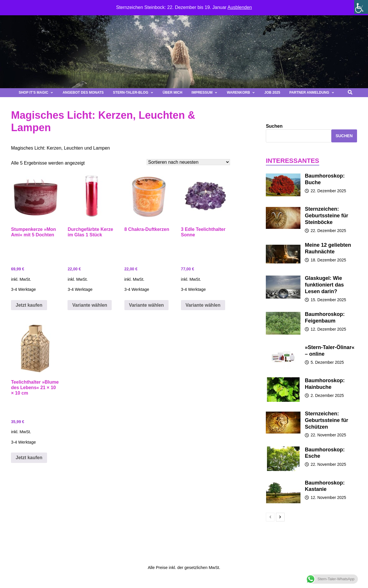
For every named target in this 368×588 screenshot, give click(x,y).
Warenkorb (241, 93)
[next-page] (280, 517)
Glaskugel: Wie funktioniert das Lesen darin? (324, 285)
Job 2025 (272, 93)
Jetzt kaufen (29, 305)
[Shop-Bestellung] (188, 162)
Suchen (274, 126)
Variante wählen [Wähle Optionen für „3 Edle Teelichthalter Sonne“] (203, 305)
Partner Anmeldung (312, 93)
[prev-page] (270, 517)
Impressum (205, 93)
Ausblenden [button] (240, 7)
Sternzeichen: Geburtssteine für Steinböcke (326, 216)
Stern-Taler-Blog (133, 93)
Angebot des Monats (83, 93)
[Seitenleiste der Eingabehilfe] (361, 7)
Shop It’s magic (36, 93)
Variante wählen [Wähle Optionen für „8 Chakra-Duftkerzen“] (146, 305)
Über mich (173, 93)
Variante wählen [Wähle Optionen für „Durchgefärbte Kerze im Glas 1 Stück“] (90, 305)
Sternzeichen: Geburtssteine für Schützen (326, 420)
